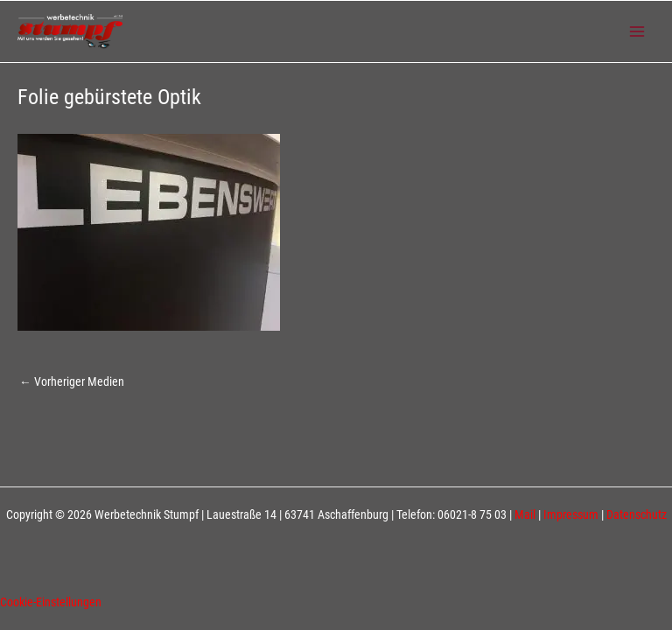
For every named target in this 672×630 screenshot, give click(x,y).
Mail (525, 514)
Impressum (571, 514)
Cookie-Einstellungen (51, 602)
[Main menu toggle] (637, 32)
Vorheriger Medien (72, 381)
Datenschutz (637, 514)
